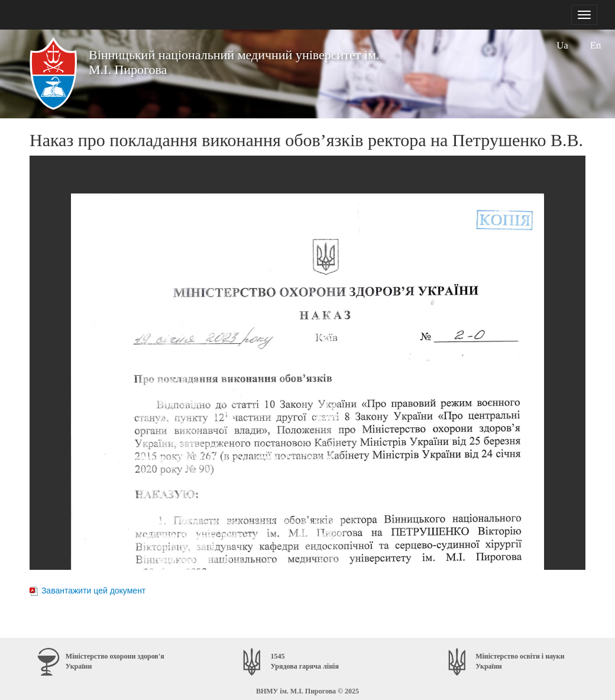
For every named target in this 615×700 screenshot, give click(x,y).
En (596, 45)
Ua (562, 45)
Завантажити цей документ (93, 591)
